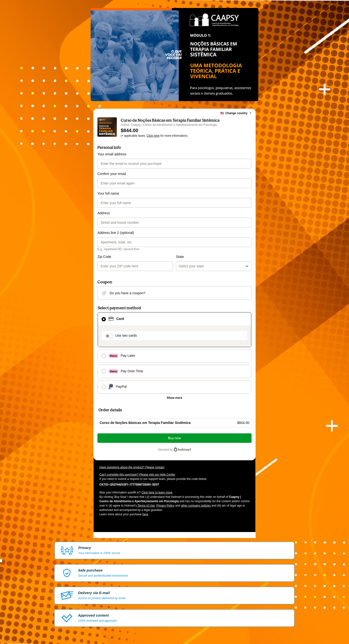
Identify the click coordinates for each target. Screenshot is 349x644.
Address (104, 213)
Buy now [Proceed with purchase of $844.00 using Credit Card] (174, 438)
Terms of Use (146, 506)
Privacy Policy (165, 506)
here (145, 514)
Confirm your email (112, 174)
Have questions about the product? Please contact (132, 467)
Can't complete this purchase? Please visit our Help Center (137, 475)
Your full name (108, 193)
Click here (153, 136)
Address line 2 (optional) (116, 233)
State (180, 257)
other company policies (196, 506)
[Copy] (129, 484)
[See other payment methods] (174, 398)
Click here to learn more (157, 493)
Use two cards (126, 335)
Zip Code (104, 257)
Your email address (112, 154)
